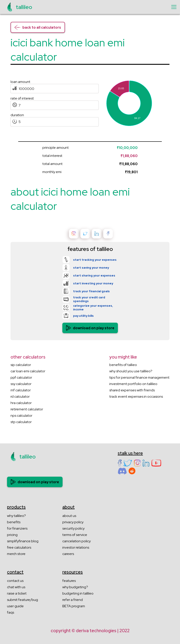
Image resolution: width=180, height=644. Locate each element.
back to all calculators (38, 27)
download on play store (90, 328)
